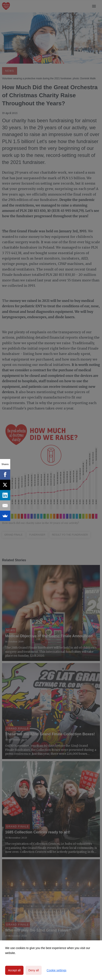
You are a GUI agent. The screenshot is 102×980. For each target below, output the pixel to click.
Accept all (14, 970)
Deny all (34, 970)
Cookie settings (56, 970)
